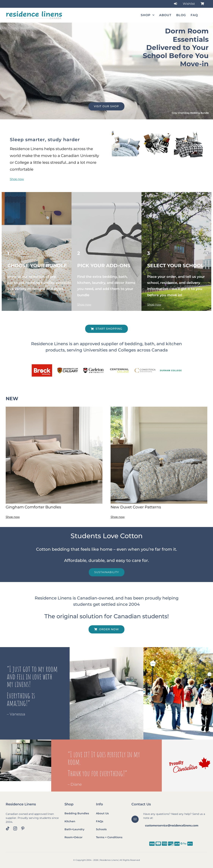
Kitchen (70, 821)
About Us (102, 813)
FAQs (100, 821)
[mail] (135, 819)
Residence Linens (21, 804)
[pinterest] (23, 829)
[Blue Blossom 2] (159, 408)
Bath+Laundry (74, 829)
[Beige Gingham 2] (54, 408)
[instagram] (15, 829)
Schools (101, 829)
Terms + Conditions (109, 837)
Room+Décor (73, 837)
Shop (69, 804)
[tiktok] (8, 829)
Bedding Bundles (77, 813)
